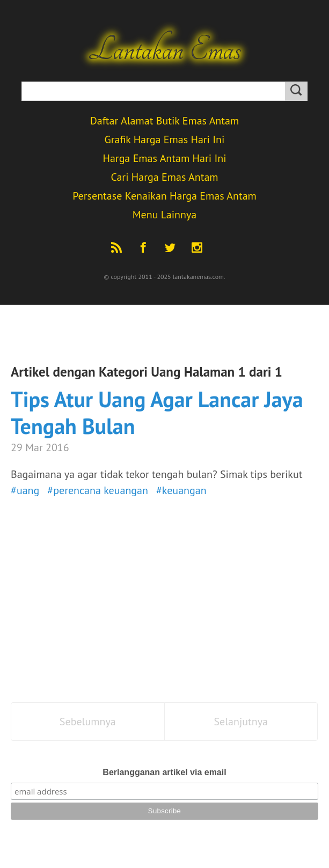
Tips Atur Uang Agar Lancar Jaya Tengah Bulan (157, 413)
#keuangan (181, 490)
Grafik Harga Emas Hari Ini (165, 139)
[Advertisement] (164, 606)
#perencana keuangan (98, 490)
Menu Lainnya (164, 215)
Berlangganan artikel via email (164, 772)
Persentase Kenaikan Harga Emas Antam (164, 196)
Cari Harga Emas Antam (164, 177)
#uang (25, 490)
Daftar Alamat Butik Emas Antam (165, 121)
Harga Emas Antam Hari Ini (164, 158)
